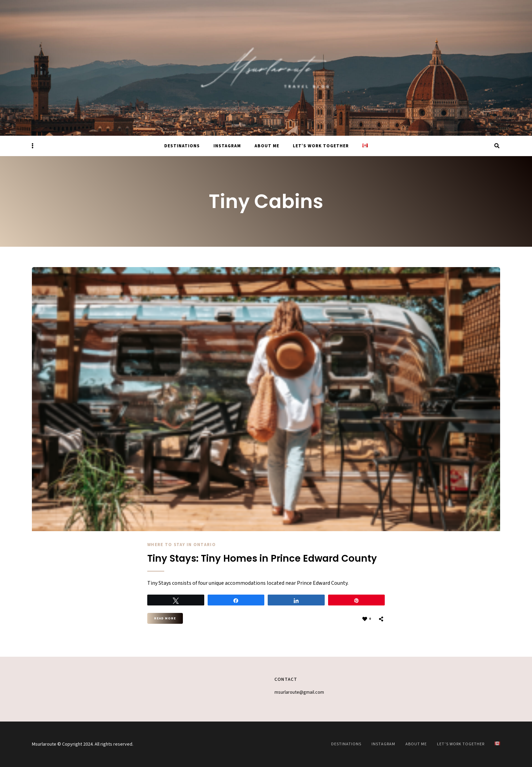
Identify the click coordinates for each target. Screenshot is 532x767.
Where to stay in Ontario (182, 545)
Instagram (227, 146)
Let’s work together (321, 146)
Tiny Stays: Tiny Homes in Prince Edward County (263, 559)
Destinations (182, 146)
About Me (267, 146)
